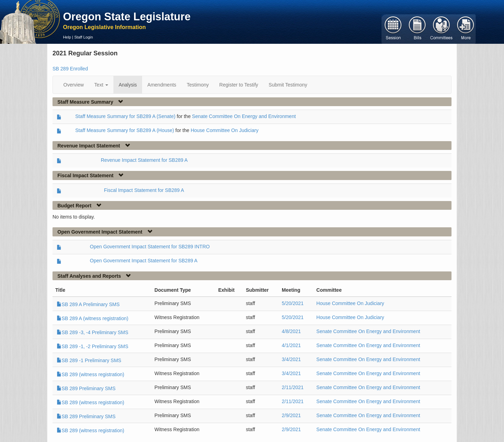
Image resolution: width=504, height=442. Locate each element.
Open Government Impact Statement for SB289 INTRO (150, 247)
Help (67, 37)
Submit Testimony (288, 85)
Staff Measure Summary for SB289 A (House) (125, 130)
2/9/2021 (291, 415)
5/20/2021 (293, 303)
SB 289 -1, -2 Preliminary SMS (93, 346)
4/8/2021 (291, 331)
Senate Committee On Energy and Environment (244, 116)
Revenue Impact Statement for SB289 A (144, 160)
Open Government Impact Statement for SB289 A (144, 261)
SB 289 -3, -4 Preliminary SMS (93, 332)
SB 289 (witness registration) (90, 374)
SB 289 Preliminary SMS (86, 388)
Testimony (198, 85)
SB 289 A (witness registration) (93, 318)
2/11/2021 (293, 387)
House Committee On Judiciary (225, 130)
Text (101, 85)
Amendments (162, 85)
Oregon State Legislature (127, 16)
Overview (73, 85)
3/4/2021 (291, 359)
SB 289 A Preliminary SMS (88, 304)
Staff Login (83, 37)
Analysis (128, 85)
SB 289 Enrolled (70, 69)
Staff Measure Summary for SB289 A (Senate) (125, 116)
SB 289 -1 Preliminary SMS (89, 360)
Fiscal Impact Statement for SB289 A (144, 190)
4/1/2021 (291, 345)
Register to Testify (239, 85)
